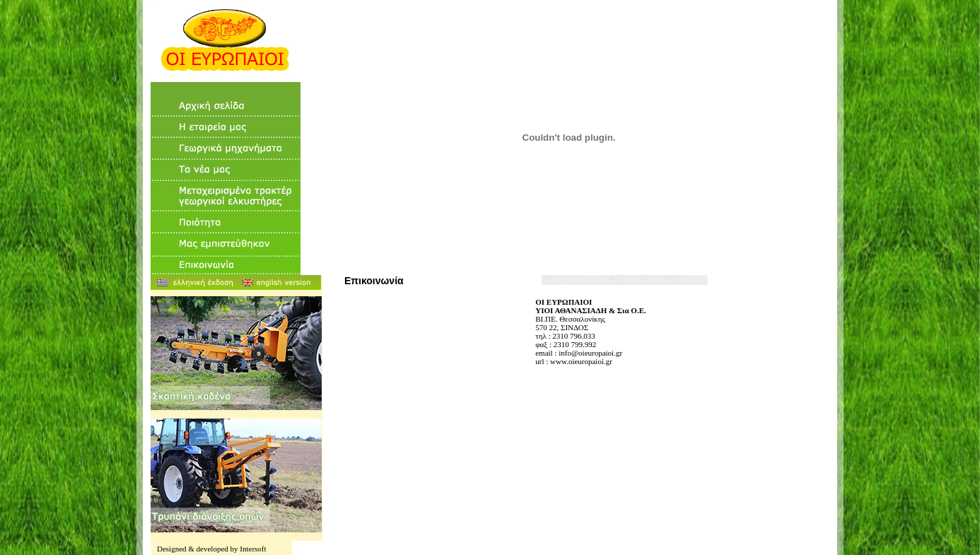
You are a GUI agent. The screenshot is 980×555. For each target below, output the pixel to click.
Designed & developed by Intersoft (212, 549)
